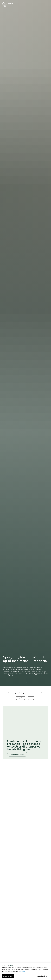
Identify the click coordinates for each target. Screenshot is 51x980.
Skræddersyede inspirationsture (32, 694)
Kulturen (31, 698)
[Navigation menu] (48, 4)
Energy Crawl (21, 698)
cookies (23, 971)
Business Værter (14, 694)
